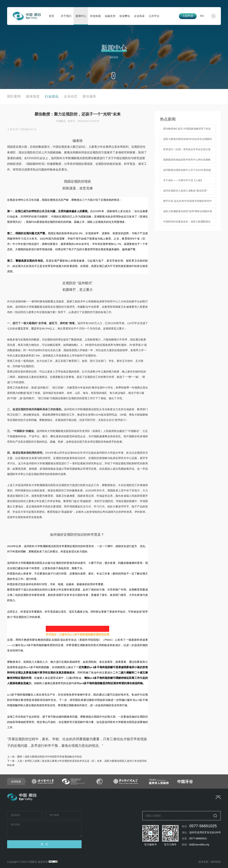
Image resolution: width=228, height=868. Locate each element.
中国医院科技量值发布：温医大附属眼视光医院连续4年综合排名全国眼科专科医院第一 (188, 223)
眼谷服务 (89, 96)
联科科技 (216, 862)
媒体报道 (33, 96)
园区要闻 (14, 96)
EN (202, 16)
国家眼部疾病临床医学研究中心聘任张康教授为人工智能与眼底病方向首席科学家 (187, 161)
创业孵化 (125, 16)
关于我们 (66, 16)
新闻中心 (81, 16)
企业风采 (139, 16)
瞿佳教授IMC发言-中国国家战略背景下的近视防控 (187, 130)
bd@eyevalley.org (199, 845)
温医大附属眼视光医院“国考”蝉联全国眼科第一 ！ (188, 213)
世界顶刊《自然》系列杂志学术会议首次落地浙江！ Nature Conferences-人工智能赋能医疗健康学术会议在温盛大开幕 (188, 151)
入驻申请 (188, 16)
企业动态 (71, 96)
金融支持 (110, 16)
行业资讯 (52, 96)
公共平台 (154, 16)
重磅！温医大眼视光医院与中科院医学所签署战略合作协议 (50, 757)
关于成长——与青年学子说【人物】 (183, 180)
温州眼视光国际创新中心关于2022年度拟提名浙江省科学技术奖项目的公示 (187, 171)
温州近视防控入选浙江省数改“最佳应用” (185, 191)
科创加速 (95, 16)
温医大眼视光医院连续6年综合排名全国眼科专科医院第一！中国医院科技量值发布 (188, 140)
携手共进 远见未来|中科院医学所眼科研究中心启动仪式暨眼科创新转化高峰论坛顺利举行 (188, 202)
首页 (51, 16)
